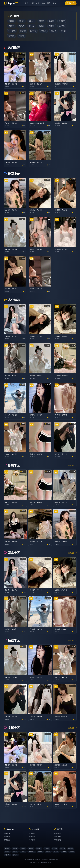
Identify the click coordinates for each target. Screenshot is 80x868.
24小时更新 (12, 31)
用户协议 (32, 840)
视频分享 (53, 31)
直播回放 (32, 26)
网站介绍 (57, 833)
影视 (34, 3)
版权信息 (32, 833)
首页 (28, 3)
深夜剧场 (11, 21)
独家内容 (63, 31)
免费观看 (52, 26)
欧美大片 (32, 21)
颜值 (45, 3)
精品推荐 (21, 36)
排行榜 (57, 3)
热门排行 (33, 31)
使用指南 (7, 840)
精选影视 (11, 26)
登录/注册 (71, 3)
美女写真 (21, 26)
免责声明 (32, 837)
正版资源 (62, 26)
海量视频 (11, 36)
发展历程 (57, 837)
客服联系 (7, 833)
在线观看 (52, 21)
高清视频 (42, 21)
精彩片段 (23, 31)
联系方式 (57, 840)
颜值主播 (42, 26)
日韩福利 (21, 21)
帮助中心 (7, 837)
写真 (50, 3)
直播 (39, 3)
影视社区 (43, 31)
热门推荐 (62, 21)
